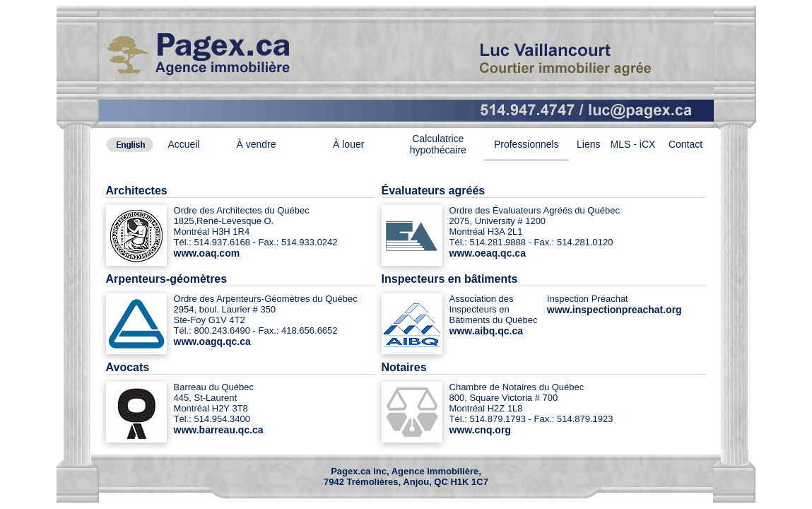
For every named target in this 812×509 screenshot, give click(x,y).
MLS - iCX (633, 144)
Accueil (184, 144)
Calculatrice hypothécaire (438, 144)
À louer (348, 144)
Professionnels (526, 144)
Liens (588, 144)
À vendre (256, 144)
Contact (686, 144)
